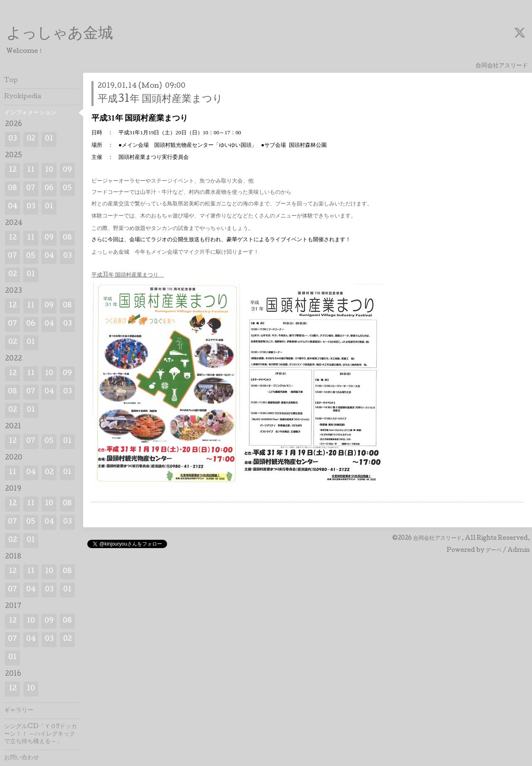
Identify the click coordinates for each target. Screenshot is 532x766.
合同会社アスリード (437, 539)
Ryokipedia (23, 97)
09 (67, 170)
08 (12, 189)
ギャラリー (19, 711)
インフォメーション (30, 113)
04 (13, 207)
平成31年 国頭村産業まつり (160, 100)
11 (31, 170)
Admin (519, 551)
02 (31, 139)
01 (49, 139)
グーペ (494, 551)
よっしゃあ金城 (60, 35)
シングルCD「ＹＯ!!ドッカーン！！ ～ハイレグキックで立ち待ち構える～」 (41, 734)
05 (67, 189)
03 (13, 139)
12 (13, 170)
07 (31, 189)
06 (49, 189)
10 (49, 170)
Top (11, 81)
